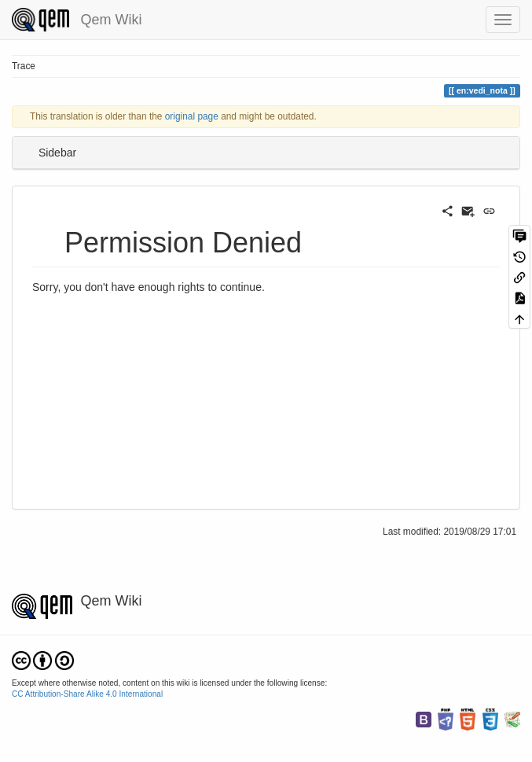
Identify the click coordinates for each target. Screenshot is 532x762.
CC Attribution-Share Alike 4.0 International (87, 694)
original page (192, 116)
